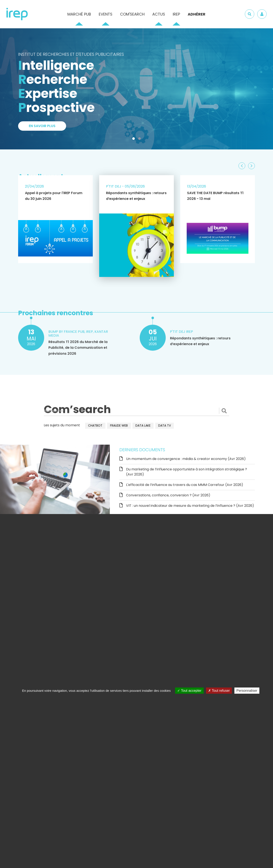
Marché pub (79, 14)
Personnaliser (247, 691)
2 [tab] (140, 139)
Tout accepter (189, 691)
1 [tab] (134, 139)
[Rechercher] (136, 411)
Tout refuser (219, 691)
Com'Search (132, 14)
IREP (176, 14)
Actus (159, 14)
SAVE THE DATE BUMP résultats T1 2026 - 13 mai (215, 196)
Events (106, 14)
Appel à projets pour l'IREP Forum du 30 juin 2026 (54, 196)
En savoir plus (42, 126)
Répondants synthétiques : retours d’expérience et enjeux (136, 196)
